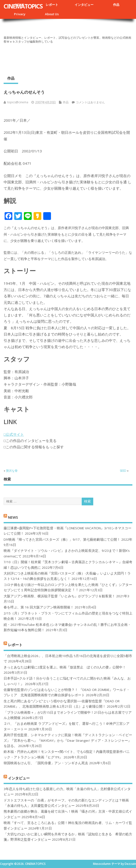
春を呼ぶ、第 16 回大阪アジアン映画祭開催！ (39, 607)
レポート (52, 5)
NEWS (13, 517)
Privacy (20, 14)
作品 (116, 5)
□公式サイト (14, 434)
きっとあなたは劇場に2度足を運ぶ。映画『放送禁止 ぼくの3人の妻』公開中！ (65, 667)
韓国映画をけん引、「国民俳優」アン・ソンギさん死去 (46, 763)
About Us (52, 14)
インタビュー (84, 5)
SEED (123, 471)
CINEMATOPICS (23, 6)
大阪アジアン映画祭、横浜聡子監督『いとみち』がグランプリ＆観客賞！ (59, 596)
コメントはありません (90, 102)
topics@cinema (18, 102)
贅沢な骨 (12, 471)
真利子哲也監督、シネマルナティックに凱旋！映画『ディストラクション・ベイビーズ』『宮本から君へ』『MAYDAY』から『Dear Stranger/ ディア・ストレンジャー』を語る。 (68, 740)
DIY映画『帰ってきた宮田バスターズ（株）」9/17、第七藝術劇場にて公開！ (62, 539)
